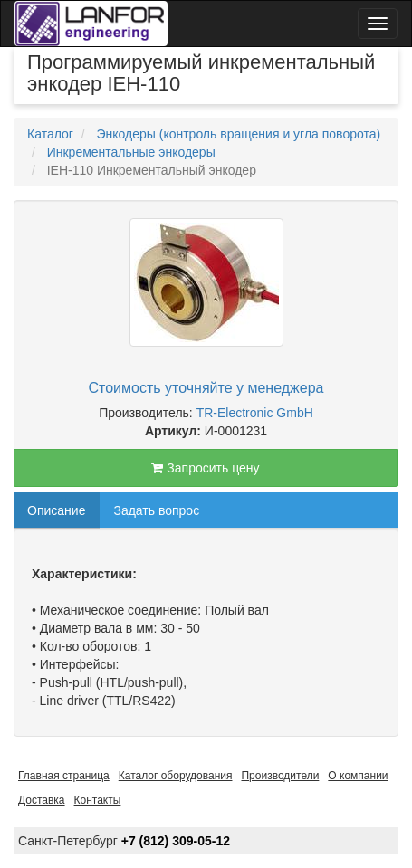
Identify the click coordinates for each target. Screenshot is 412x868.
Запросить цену (205, 468)
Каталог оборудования (176, 776)
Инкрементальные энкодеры (131, 152)
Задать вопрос (156, 510)
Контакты (98, 800)
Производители (280, 776)
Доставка (42, 800)
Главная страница (64, 776)
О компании (358, 776)
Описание (56, 510)
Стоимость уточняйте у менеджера (206, 388)
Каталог (50, 134)
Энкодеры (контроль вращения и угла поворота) (238, 134)
